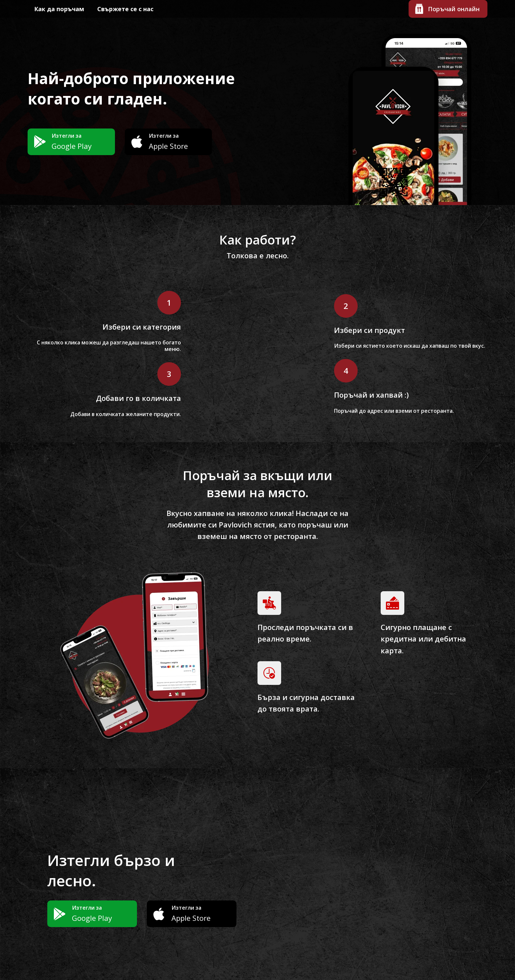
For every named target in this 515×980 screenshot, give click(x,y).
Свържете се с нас (125, 9)
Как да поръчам (59, 9)
